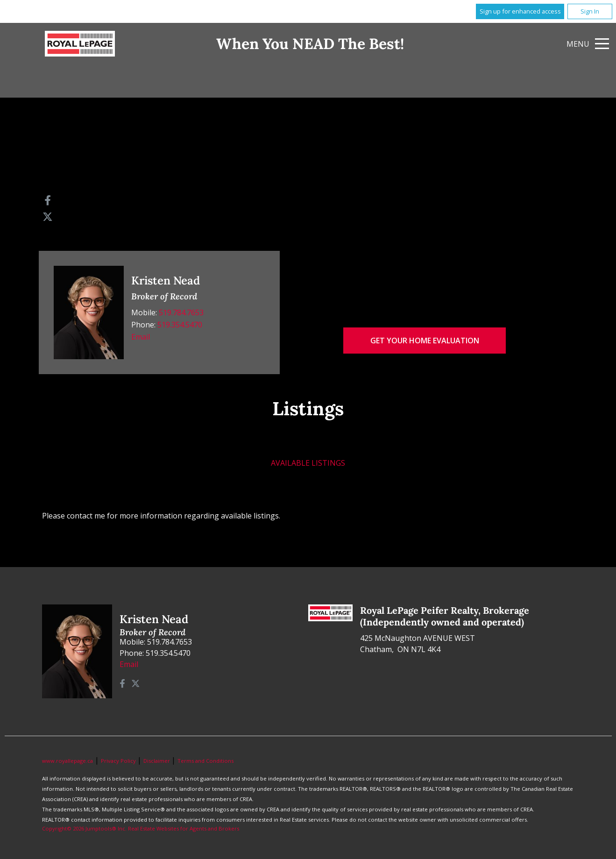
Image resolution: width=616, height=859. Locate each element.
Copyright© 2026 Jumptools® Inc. (84, 828)
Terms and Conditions (205, 761)
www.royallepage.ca (67, 761)
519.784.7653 (181, 312)
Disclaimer (157, 761)
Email (141, 337)
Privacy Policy (119, 761)
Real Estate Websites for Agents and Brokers (184, 828)
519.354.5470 (180, 325)
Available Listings (308, 463)
